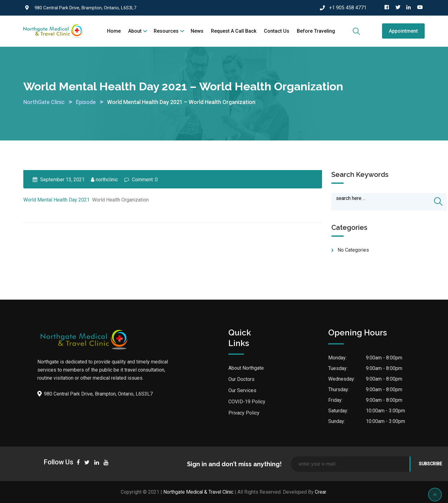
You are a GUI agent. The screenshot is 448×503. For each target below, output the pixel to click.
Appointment (403, 31)
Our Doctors (241, 380)
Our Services (242, 391)
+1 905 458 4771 (348, 8)
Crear (322, 492)
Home (114, 31)
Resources (166, 31)
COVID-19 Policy (247, 402)
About (135, 31)
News (197, 31)
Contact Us (277, 31)
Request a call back (234, 31)
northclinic (107, 180)
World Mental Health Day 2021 (56, 200)
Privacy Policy (244, 413)
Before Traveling (316, 31)
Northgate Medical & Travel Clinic (199, 492)
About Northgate (246, 368)
